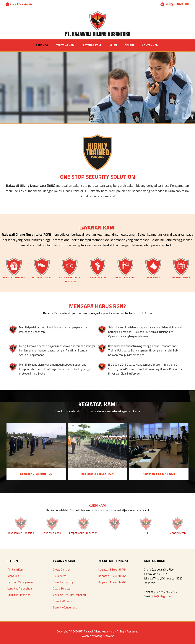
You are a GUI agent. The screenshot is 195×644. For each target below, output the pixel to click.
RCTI (115, 533)
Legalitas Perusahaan (20, 588)
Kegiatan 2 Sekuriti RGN (112, 576)
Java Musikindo (52, 533)
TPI (146, 533)
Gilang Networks (105, 636)
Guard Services (62, 588)
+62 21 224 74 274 (19, 4)
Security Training (63, 582)
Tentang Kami (16, 570)
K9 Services (60, 576)
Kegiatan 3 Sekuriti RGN (112, 570)
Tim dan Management (21, 582)
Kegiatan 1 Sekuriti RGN (112, 582)
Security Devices (63, 601)
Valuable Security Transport (70, 595)
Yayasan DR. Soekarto (21, 533)
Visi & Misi (13, 576)
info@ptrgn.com (162, 596)
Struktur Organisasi (19, 595)
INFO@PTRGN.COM (175, 4)
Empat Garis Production (83, 533)
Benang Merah (177, 533)
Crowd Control (61, 570)
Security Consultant (65, 607)
